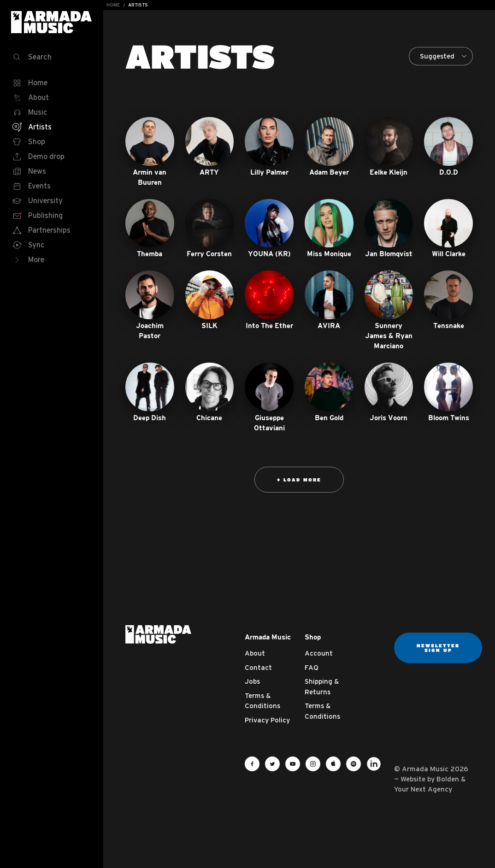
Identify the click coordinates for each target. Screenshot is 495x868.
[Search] (52, 57)
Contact (258, 667)
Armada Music (52, 22)
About (255, 653)
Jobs (252, 681)
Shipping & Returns (322, 686)
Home (113, 5)
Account (319, 653)
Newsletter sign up (438, 648)
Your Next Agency (423, 789)
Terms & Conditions (262, 701)
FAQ (312, 667)
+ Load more (299, 480)
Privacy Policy (267, 720)
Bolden (448, 779)
